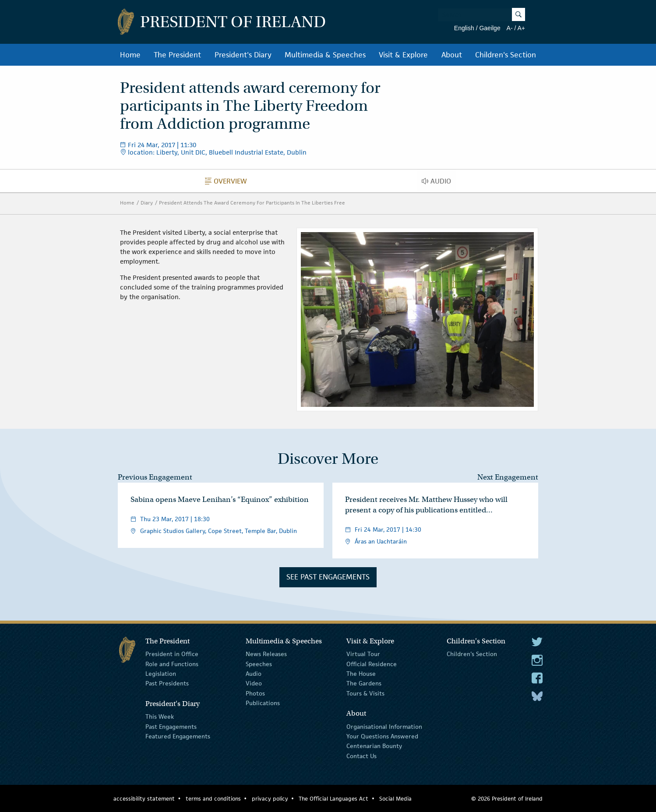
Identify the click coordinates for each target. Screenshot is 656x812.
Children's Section (506, 55)
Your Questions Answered (382, 736)
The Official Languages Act (333, 799)
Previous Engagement (155, 477)
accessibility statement (144, 799)
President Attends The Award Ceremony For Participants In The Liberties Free (252, 203)
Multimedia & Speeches (325, 55)
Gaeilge (490, 28)
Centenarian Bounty (374, 746)
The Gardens (364, 683)
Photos (255, 693)
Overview (228, 183)
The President (177, 55)
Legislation (161, 674)
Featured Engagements (178, 736)
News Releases (266, 654)
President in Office (172, 654)
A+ (521, 28)
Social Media (395, 799)
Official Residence (372, 664)
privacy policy (270, 799)
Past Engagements (171, 726)
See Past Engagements (328, 577)
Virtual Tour (363, 654)
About (452, 55)
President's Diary (243, 55)
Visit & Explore (403, 55)
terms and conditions (213, 799)
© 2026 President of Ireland (507, 799)
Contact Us (362, 756)
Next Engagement (508, 477)
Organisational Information (384, 726)
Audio (439, 183)
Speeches (259, 664)
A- (510, 28)
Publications (263, 703)
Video (254, 683)
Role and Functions (172, 664)
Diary (147, 203)
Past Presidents (167, 683)
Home (130, 55)
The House (361, 674)
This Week (160, 717)
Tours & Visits (365, 693)
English (464, 28)
